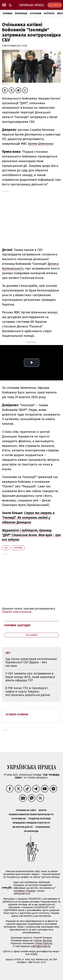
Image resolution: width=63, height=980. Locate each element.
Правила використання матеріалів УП (31, 814)
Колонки (36, 13)
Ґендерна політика (39, 819)
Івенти (43, 810)
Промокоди (31, 831)
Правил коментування (17, 612)
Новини (7, 13)
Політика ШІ (19, 819)
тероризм (18, 548)
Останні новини (17, 714)
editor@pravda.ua (41, 946)
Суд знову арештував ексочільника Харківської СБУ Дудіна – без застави (31, 662)
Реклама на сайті (26, 810)
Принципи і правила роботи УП (31, 823)
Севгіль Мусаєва (43, 941)
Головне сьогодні (17, 625)
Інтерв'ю (49, 13)
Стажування (42, 827)
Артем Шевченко (41, 144)
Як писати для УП (23, 827)
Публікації (21, 13)
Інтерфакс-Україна (24, 891)
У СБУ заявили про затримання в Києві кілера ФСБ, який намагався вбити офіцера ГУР (30, 677)
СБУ (6, 548)
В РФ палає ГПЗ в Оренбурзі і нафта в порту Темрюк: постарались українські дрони (28, 691)
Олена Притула (44, 943)
